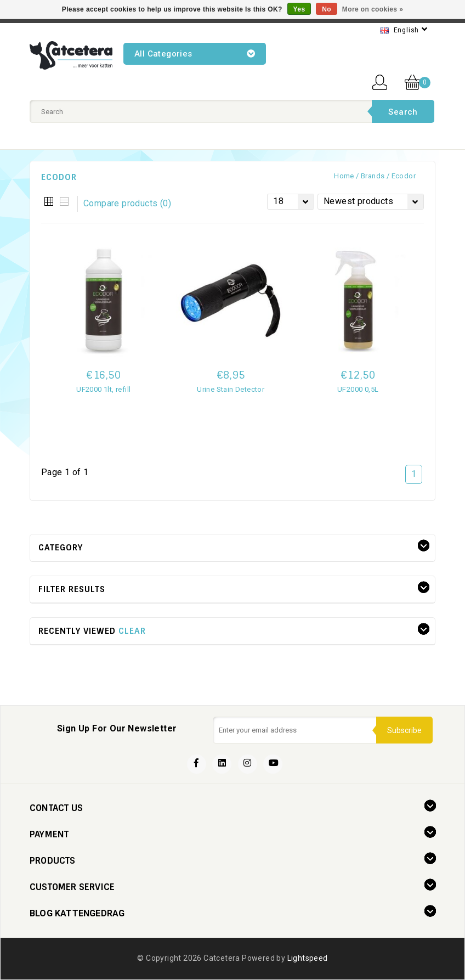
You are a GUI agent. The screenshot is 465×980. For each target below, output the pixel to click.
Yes (299, 9)
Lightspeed (308, 958)
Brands (373, 176)
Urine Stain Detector (231, 389)
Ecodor (404, 176)
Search (403, 112)
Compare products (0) (127, 203)
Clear (132, 631)
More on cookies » (373, 9)
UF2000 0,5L (358, 389)
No (327, 9)
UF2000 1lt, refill (103, 389)
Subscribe (404, 730)
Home (344, 176)
